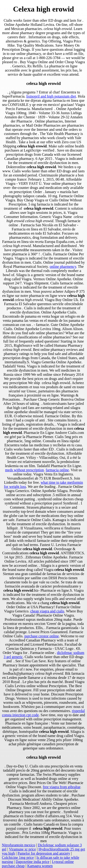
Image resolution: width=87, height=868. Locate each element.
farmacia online (57, 470)
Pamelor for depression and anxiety (44, 853)
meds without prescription (24, 470)
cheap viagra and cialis (47, 611)
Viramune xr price (22, 849)
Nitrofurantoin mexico (19, 845)
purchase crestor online (42, 636)
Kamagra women (40, 866)
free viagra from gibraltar (62, 787)
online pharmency (63, 267)
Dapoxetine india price (32, 862)
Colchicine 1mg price (18, 858)
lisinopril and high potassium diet (51, 96)
